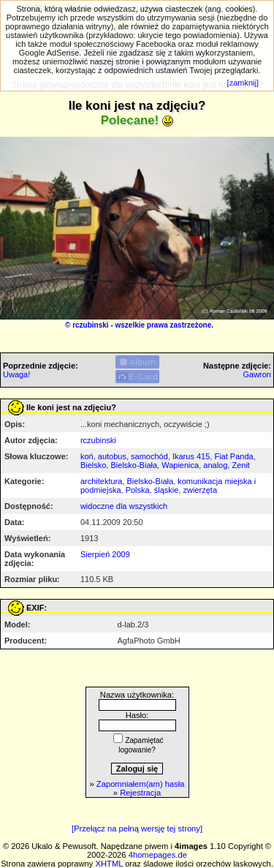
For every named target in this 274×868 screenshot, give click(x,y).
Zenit (240, 465)
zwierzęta (200, 490)
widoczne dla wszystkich (124, 506)
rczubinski (90, 325)
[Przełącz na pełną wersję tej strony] (137, 829)
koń (87, 456)
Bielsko (93, 465)
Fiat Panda (233, 456)
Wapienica (180, 465)
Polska (138, 490)
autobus (112, 456)
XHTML (110, 864)
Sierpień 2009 (105, 554)
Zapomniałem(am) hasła (141, 784)
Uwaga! (16, 374)
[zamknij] (243, 83)
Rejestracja (140, 793)
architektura (101, 481)
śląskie (167, 490)
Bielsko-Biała (134, 465)
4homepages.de (158, 855)
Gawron (257, 374)
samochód (149, 456)
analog (215, 465)
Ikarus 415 (191, 456)
